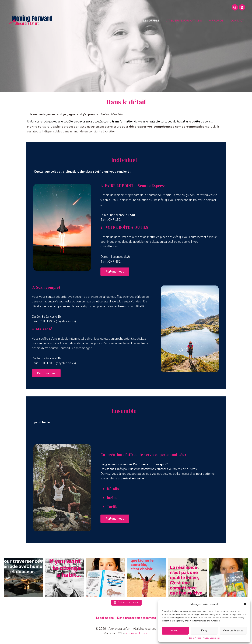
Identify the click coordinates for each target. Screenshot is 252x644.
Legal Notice (195, 638)
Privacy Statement (211, 638)
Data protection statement (137, 618)
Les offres (151, 21)
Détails (113, 489)
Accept (175, 631)
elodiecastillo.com (137, 633)
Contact (237, 21)
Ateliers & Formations (184, 21)
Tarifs (112, 507)
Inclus (112, 498)
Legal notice (105, 618)
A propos (216, 21)
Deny (204, 631)
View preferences (233, 631)
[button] (245, 604)
